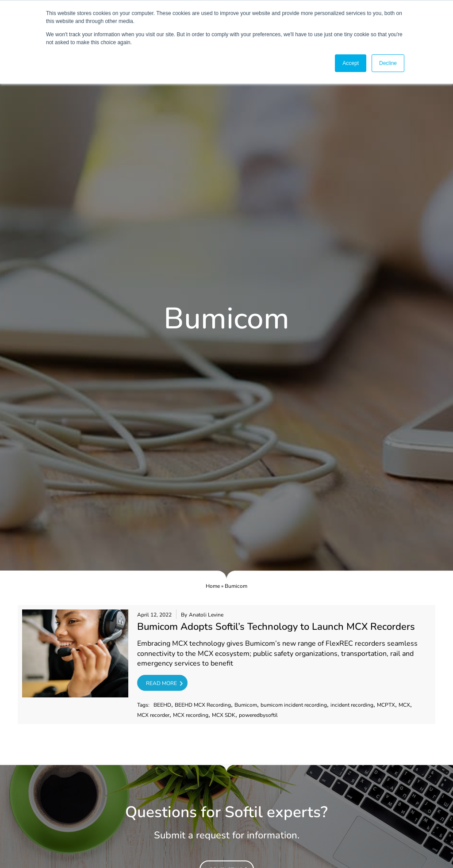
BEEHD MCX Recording (203, 705)
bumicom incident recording (294, 705)
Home (213, 586)
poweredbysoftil (258, 715)
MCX (404, 705)
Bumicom (246, 705)
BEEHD (162, 705)
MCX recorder (153, 715)
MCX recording (191, 715)
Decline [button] (388, 63)
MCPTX (386, 705)
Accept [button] (351, 63)
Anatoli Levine (206, 615)
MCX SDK (224, 715)
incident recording (352, 705)
